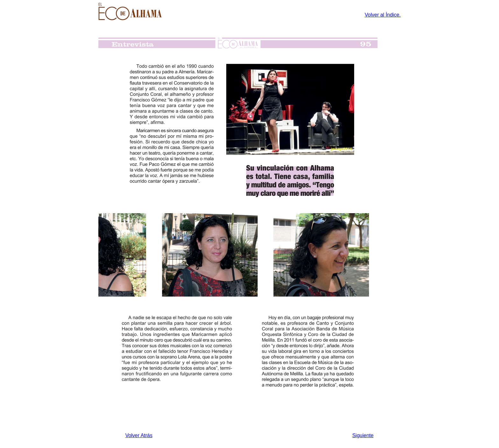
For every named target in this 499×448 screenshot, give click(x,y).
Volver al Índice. (383, 15)
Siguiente (363, 435)
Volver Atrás (139, 435)
